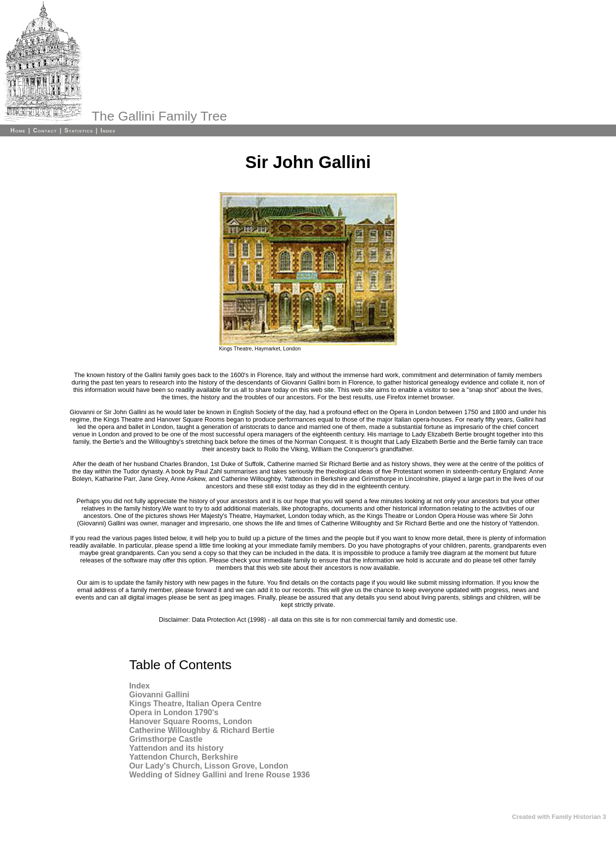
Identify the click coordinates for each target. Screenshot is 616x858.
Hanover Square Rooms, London (190, 721)
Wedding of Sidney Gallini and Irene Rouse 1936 (219, 775)
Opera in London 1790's (174, 712)
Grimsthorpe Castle (165, 739)
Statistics (79, 130)
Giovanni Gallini (159, 695)
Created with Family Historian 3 (559, 817)
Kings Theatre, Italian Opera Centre (195, 704)
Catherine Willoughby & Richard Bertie (202, 730)
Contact (45, 130)
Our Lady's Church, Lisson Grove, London (208, 766)
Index (108, 130)
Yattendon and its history (176, 748)
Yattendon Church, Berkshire (184, 757)
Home (18, 130)
